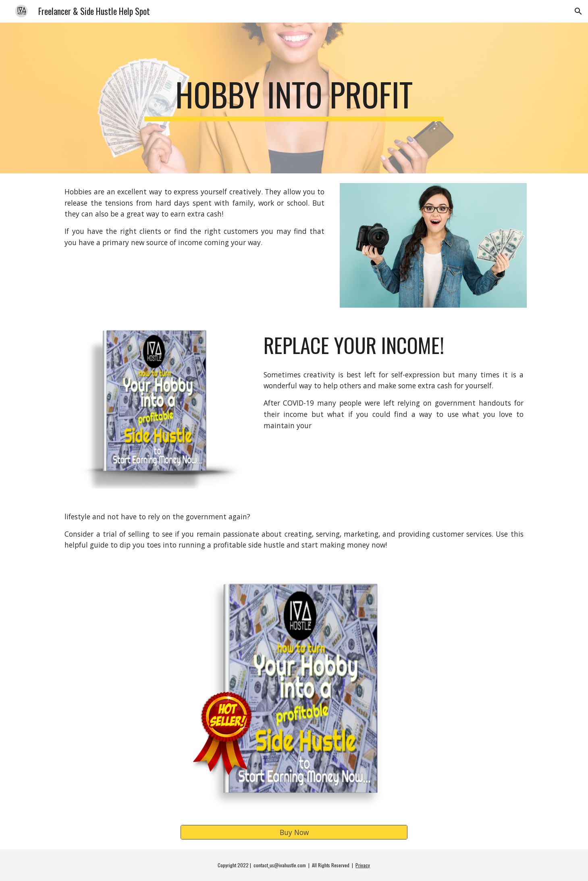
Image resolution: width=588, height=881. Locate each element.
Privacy (363, 865)
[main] (294, 98)
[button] (578, 11)
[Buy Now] (294, 832)
